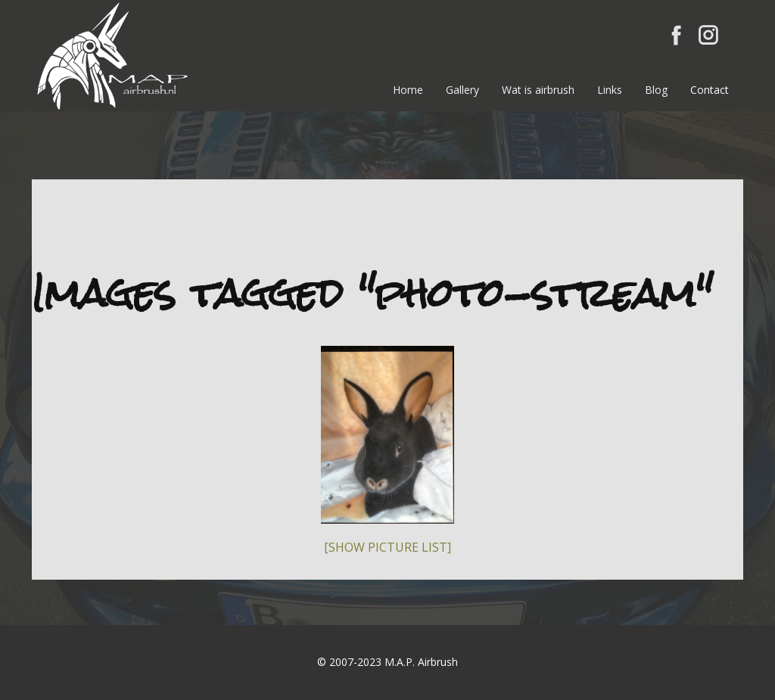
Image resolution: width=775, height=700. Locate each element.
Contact (710, 90)
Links (610, 90)
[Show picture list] (387, 547)
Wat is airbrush (538, 90)
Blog (656, 90)
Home (408, 90)
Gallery (462, 90)
